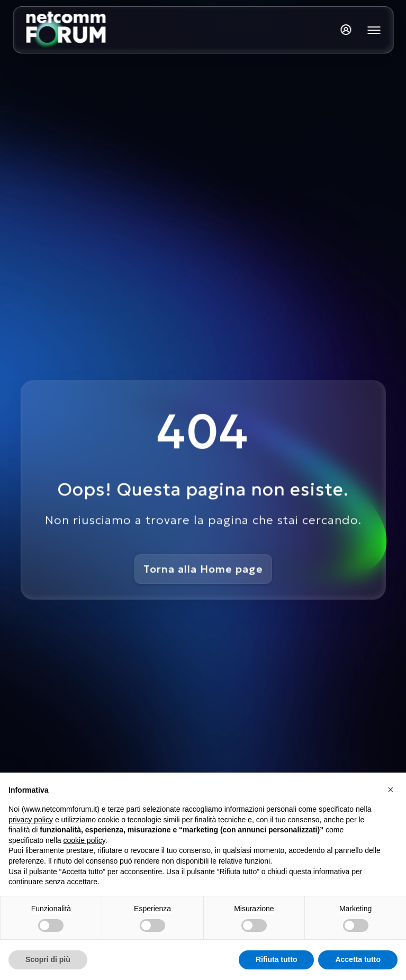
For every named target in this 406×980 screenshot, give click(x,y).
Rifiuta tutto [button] (277, 959)
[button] (392, 790)
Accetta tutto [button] (358, 959)
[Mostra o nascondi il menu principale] (374, 30)
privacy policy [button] (31, 820)
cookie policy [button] (84, 840)
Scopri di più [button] (48, 959)
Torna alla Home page (203, 569)
